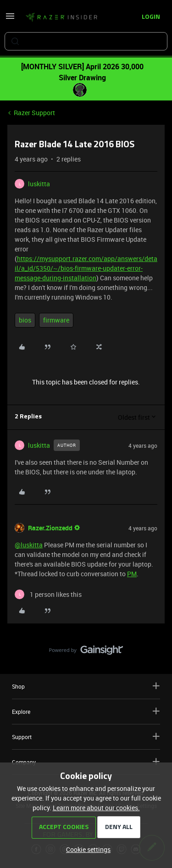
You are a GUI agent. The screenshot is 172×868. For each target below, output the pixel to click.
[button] (10, 19)
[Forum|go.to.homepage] (61, 17)
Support (86, 737)
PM (132, 574)
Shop (86, 686)
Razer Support (34, 113)
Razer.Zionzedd (50, 528)
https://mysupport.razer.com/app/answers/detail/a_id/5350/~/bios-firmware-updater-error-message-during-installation (86, 268)
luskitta (39, 184)
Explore (86, 711)
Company (86, 762)
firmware (56, 320)
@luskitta (29, 545)
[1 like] (48, 594)
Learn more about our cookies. (96, 808)
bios (25, 320)
